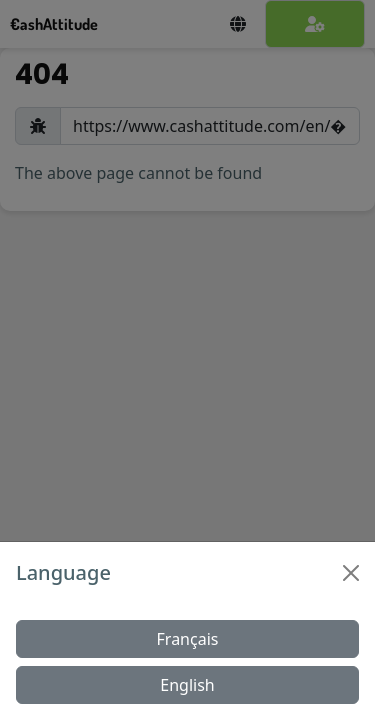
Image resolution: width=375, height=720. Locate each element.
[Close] (351, 573)
